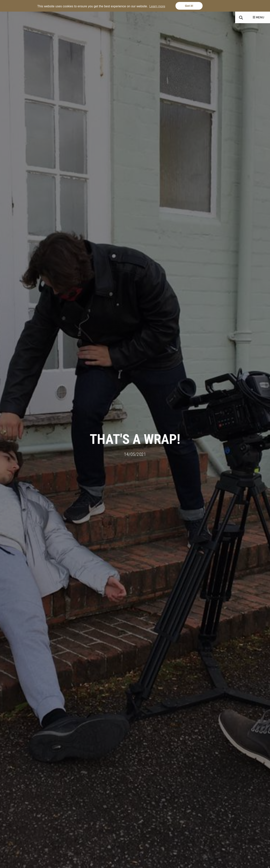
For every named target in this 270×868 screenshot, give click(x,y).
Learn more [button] (157, 6)
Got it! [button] (189, 6)
